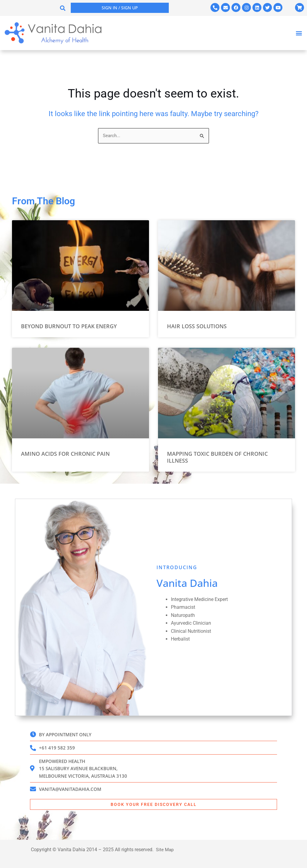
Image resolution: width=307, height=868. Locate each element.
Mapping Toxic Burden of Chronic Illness (217, 454)
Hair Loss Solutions (197, 323)
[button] (63, 8)
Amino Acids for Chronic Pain (65, 450)
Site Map (165, 850)
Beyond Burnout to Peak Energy (69, 323)
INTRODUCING (177, 564)
